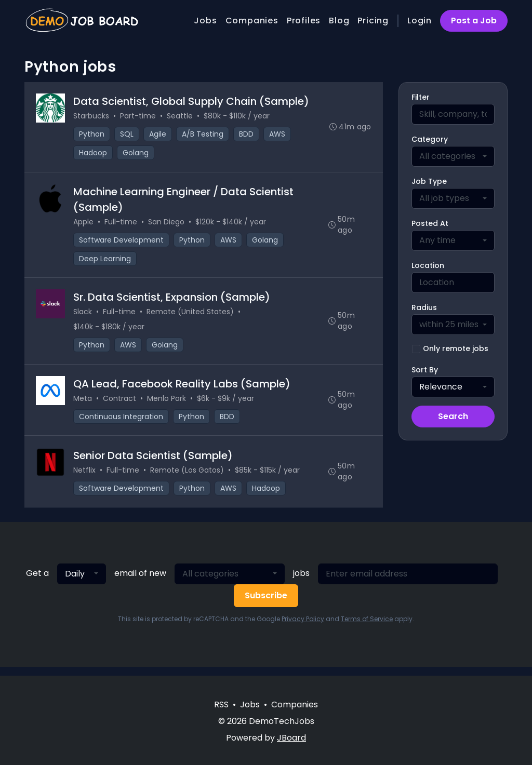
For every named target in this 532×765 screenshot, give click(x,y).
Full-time (122, 224)
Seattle (181, 117)
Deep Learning (106, 261)
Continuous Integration (122, 423)
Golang (137, 154)
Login (420, 21)
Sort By (425, 370)
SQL (128, 135)
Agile (159, 135)
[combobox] (453, 156)
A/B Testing (204, 135)
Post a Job (474, 21)
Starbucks (92, 117)
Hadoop (94, 154)
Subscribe (266, 604)
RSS (221, 704)
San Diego (167, 224)
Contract (121, 405)
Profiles (304, 21)
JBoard (291, 738)
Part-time (139, 117)
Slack (84, 316)
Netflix (85, 478)
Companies (252, 21)
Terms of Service (367, 628)
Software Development (122, 243)
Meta (84, 405)
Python (93, 135)
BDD (247, 135)
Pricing (373, 21)
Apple (84, 224)
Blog (339, 21)
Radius (424, 307)
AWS (278, 135)
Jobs (205, 21)
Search (453, 416)
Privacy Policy (303, 628)
